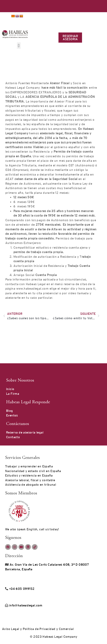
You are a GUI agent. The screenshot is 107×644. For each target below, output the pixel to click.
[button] (19, 46)
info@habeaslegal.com (24, 605)
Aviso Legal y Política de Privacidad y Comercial (38, 629)
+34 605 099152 (21, 589)
